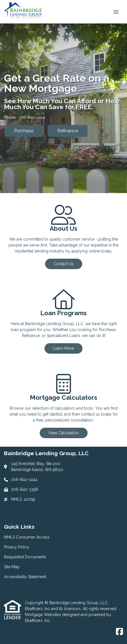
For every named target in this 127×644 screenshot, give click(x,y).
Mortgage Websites (44, 615)
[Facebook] (119, 632)
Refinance (68, 131)
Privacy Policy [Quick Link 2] (17, 547)
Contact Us (64, 264)
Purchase (24, 131)
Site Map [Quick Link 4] (12, 567)
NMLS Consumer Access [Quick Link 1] (27, 537)
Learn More (63, 348)
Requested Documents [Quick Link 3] (25, 557)
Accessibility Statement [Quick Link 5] (25, 577)
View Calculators (64, 433)
